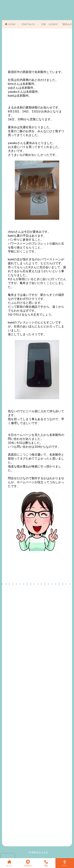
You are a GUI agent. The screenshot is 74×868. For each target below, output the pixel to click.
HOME (12, 24)
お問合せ (28, 863)
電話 (46, 863)
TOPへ (65, 863)
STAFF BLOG (28, 24)
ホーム (9, 863)
